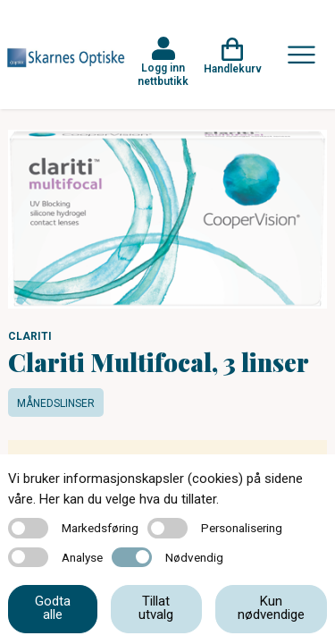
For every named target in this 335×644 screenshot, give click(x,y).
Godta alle (53, 608)
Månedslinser (56, 403)
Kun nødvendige (271, 608)
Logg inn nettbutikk (163, 74)
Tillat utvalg (156, 608)
